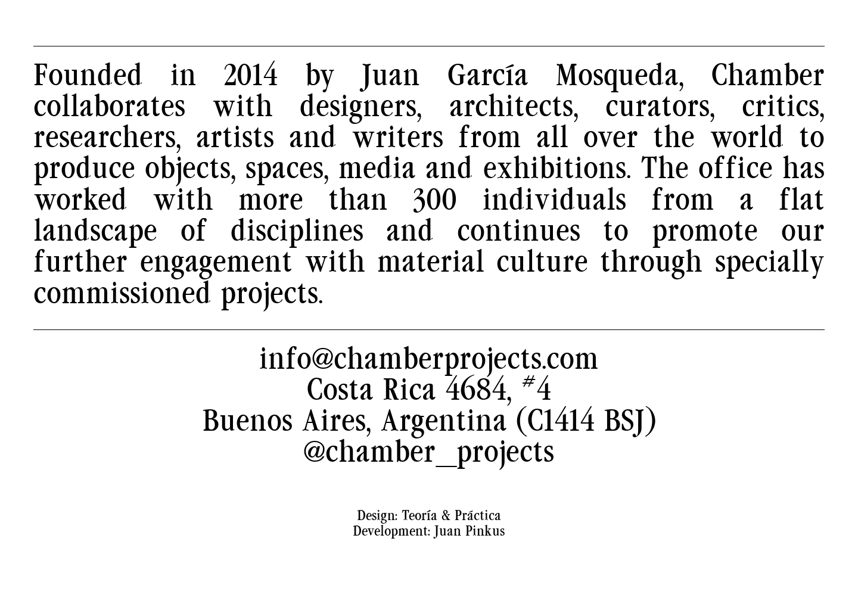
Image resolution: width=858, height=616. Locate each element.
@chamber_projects (429, 472)
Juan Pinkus (470, 551)
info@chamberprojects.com (429, 379)
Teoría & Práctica (451, 536)
